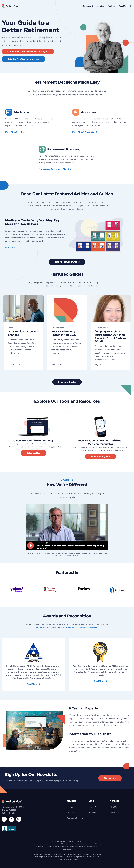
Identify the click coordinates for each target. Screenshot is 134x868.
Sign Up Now (110, 778)
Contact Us (114, 813)
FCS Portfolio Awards (46, 628)
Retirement (88, 6)
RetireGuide (13, 6)
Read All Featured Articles (67, 262)
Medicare (111, 6)
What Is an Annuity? (58, 328)
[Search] (130, 6)
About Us (123, 6)
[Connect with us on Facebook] (4, 820)
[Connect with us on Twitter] (11, 820)
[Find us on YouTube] (19, 820)
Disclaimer (93, 813)
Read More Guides (67, 383)
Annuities (100, 6)
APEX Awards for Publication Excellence (80, 628)
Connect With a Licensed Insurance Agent (28, 51)
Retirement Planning (102, 328)
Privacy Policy (94, 807)
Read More (10, 247)
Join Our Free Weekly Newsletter (24, 59)
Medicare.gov (75, 857)
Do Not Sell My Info (9, 814)
